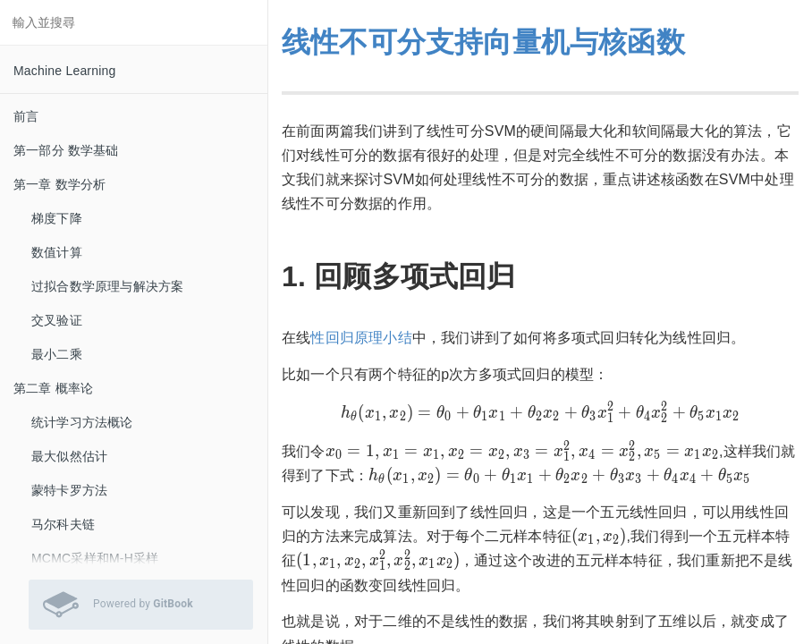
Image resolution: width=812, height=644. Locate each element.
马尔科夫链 (63, 524)
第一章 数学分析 (60, 184)
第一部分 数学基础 (66, 150)
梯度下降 (57, 218)
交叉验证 (57, 320)
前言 (26, 116)
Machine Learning (65, 71)
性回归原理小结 (361, 338)
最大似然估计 (69, 456)
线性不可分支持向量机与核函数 (483, 42)
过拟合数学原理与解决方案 (107, 286)
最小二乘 (57, 354)
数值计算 (57, 252)
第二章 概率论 (53, 388)
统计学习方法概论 (82, 422)
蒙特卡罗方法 (69, 490)
